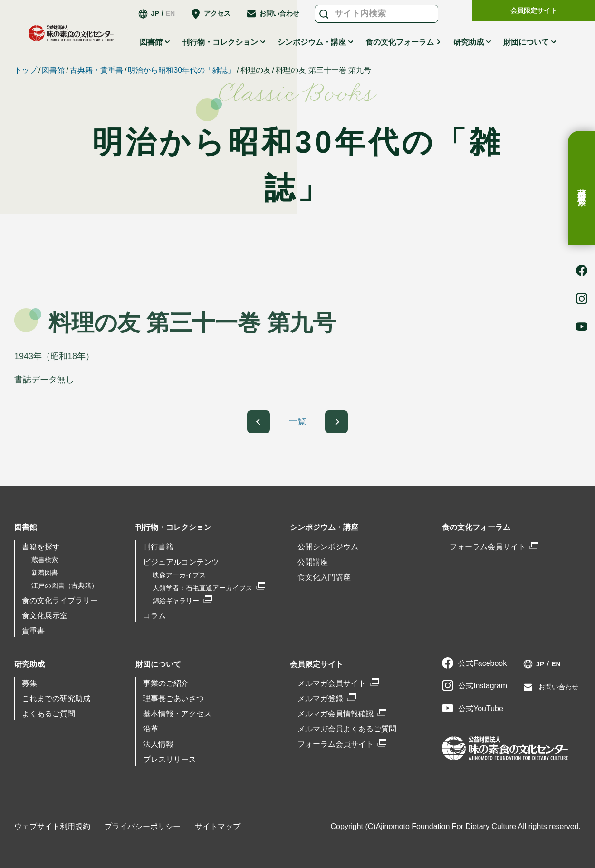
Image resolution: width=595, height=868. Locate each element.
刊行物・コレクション (220, 42)
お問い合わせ (279, 13)
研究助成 (469, 42)
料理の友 (256, 70)
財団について (526, 42)
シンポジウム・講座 (312, 42)
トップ (26, 70)
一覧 (297, 421)
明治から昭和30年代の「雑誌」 (182, 70)
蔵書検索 (582, 188)
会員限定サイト (534, 10)
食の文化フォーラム (400, 42)
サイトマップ (218, 826)
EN (170, 13)
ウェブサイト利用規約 (52, 826)
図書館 (151, 42)
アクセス (217, 13)
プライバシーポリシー (143, 826)
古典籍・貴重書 (96, 70)
